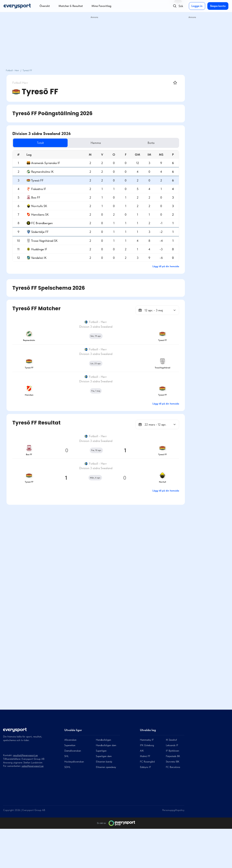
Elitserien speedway (106, 806)
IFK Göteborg (147, 784)
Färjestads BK (173, 795)
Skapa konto (218, 6)
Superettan (70, 784)
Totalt (78, 143)
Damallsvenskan (73, 790)
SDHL (67, 806)
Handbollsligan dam (106, 784)
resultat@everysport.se (25, 795)
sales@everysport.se (33, 805)
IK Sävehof (171, 779)
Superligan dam (104, 795)
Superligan (101, 790)
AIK (142, 790)
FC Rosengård (147, 801)
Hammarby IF (147, 779)
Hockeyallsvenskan (74, 801)
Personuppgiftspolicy (173, 849)
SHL (67, 795)
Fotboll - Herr (12, 70)
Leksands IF (172, 784)
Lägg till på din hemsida (166, 266)
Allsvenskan (70, 779)
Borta (159, 143)
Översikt (45, 6)
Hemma (118, 143)
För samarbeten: (12, 805)
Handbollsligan (103, 779)
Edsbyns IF (145, 806)
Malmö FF (145, 795)
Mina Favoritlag (101, 6)
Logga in (196, 6)
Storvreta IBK (173, 801)
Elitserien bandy (104, 801)
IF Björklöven (172, 790)
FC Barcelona (173, 806)
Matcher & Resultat (71, 6)
